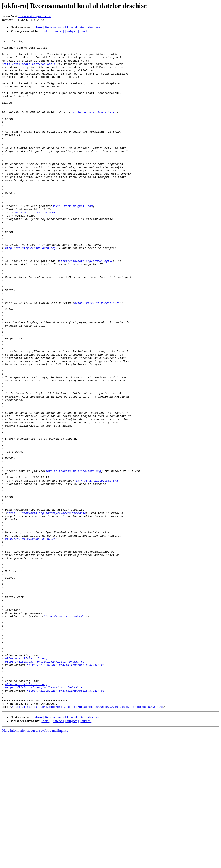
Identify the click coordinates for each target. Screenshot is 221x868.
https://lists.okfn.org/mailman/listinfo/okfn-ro (45, 786)
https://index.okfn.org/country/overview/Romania (46, 608)
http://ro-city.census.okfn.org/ (31, 290)
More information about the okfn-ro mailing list (35, 864)
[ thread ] (58, 31)
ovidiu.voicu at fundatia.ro (94, 127)
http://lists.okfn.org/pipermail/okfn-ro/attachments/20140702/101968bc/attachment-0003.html (88, 840)
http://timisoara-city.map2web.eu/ (31, 69)
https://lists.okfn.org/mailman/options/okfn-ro (66, 790)
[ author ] (86, 31)
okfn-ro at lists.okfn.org (36, 247)
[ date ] (46, 31)
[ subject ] (72, 31)
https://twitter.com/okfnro (66, 732)
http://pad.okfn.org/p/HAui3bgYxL (86, 305)
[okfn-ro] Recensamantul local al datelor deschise (66, 27)
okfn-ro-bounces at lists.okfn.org (73, 557)
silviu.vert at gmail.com (35, 16)
